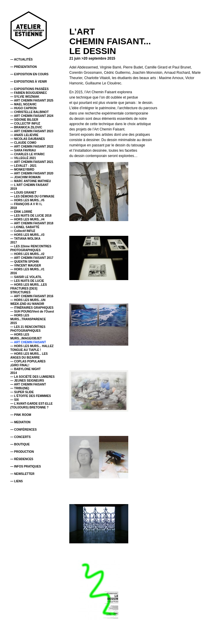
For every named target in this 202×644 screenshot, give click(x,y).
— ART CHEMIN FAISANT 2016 (32, 296)
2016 (14, 273)
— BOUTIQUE (20, 444)
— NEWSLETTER (22, 474)
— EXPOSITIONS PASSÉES (29, 89)
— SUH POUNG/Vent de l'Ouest (32, 312)
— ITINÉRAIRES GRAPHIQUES (32, 308)
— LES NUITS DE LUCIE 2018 (31, 216)
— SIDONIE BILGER (24, 120)
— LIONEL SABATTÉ (25, 227)
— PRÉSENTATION (24, 67)
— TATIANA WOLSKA (25, 239)
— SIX (15, 400)
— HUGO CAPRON (23, 108)
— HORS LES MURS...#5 (27, 200)
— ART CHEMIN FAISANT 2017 (32, 258)
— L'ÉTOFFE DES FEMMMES (31, 396)
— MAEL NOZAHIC (23, 104)
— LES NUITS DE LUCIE (27, 281)
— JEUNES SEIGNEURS (27, 381)
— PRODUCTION (22, 452)
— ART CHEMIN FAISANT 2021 (32, 162)
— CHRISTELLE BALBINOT (29, 112)
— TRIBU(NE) (20, 388)
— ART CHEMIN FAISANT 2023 (32, 131)
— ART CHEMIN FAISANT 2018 (32, 223)
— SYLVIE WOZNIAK (25, 97)
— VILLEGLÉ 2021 (23, 158)
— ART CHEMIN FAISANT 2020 (32, 173)
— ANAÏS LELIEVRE (24, 135)
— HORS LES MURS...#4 (27, 219)
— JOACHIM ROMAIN (25, 177)
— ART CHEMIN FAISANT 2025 (32, 100)
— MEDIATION (20, 422)
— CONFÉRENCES (23, 430)
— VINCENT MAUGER (26, 265)
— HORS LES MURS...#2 (27, 254)
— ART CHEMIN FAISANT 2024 (32, 116)
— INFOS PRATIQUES (26, 466)
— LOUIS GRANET (23, 193)
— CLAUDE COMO (23, 143)
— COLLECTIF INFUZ (25, 124)
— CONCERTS (20, 437)
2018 (14, 208)
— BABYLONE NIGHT (26, 369)
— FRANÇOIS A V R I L (26, 204)
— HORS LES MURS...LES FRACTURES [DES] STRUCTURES (29, 289)
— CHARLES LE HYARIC (28, 154)
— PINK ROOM (21, 415)
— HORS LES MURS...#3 (27, 235)
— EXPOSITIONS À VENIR (29, 82)
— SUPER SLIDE (22, 392)
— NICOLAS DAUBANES (28, 139)
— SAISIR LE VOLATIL (26, 277)
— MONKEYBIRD (22, 170)
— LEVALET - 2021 (23, 166)
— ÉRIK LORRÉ (21, 212)
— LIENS (17, 481)
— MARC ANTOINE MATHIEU (31, 181)
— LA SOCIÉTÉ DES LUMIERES (32, 377)
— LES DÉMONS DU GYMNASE (32, 196)
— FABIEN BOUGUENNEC (29, 93)
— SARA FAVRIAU (23, 150)
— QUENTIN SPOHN (24, 262)
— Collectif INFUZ (23, 231)
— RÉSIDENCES (22, 459)
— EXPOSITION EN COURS (29, 74)
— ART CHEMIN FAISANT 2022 (32, 147)
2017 (14, 242)
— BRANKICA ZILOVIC (26, 127)
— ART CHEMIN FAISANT (28, 342)
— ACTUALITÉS (22, 59)
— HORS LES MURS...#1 (27, 269)
